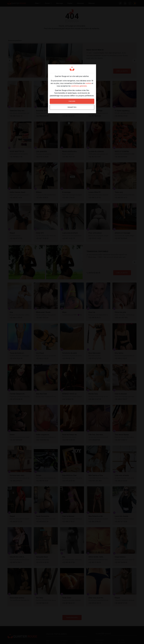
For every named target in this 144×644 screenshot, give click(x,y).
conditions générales (79, 86)
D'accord (72, 101)
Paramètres (72, 107)
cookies (88, 83)
